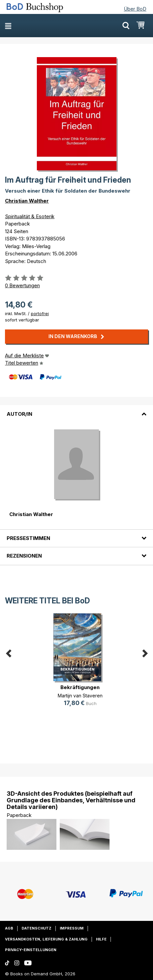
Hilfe (101, 939)
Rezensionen (24, 556)
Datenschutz (37, 928)
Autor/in (19, 414)
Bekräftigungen (80, 687)
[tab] (76, 410)
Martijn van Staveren (80, 696)
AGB (9, 928)
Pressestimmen (28, 538)
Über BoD (135, 9)
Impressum (72, 928)
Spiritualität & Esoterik (30, 216)
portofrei (40, 313)
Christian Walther (27, 201)
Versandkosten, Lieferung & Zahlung (46, 939)
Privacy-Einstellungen (31, 950)
